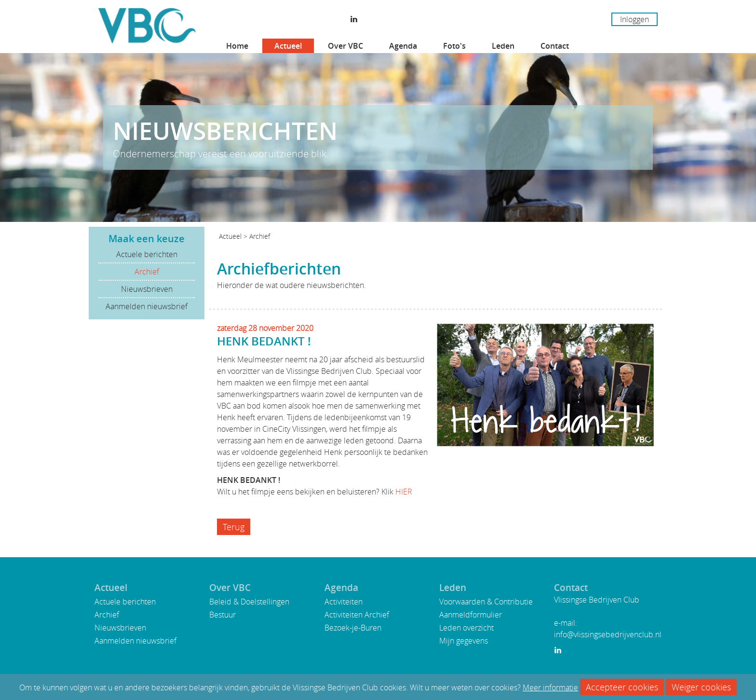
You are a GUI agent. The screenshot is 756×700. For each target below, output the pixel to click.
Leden (503, 46)
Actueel (288, 46)
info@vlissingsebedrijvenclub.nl (608, 634)
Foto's (454, 46)
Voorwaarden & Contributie (486, 602)
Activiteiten (344, 602)
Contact (555, 46)
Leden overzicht (466, 628)
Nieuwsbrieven (147, 289)
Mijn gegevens (464, 641)
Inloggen (634, 19)
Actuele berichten (147, 254)
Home (237, 46)
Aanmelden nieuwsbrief (147, 306)
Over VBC (345, 46)
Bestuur (223, 615)
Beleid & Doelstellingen (249, 602)
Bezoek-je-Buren (353, 628)
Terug (234, 527)
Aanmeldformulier (471, 615)
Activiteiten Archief (357, 615)
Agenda (403, 46)
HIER (404, 492)
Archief (147, 272)
